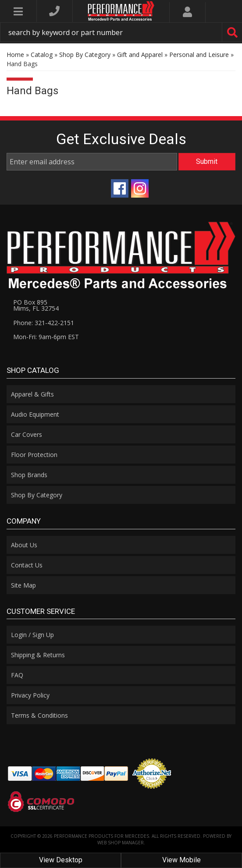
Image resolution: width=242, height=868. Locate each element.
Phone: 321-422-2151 (44, 323)
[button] (121, 32)
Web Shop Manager (121, 843)
